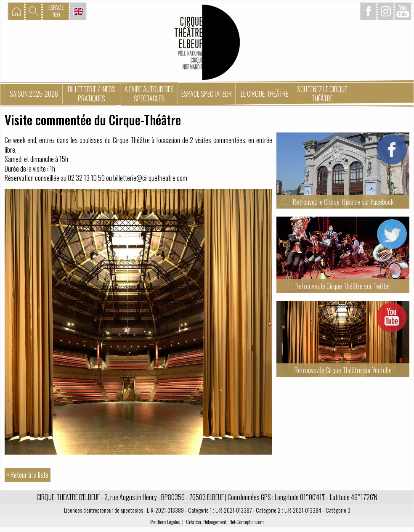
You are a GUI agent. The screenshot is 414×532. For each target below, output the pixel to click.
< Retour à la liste (28, 475)
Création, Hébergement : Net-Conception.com (225, 522)
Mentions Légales (165, 522)
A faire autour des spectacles (149, 94)
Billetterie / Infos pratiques (92, 94)
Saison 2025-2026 (34, 94)
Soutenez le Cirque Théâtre (322, 94)
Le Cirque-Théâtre (264, 94)
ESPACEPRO (56, 11)
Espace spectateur (207, 94)
